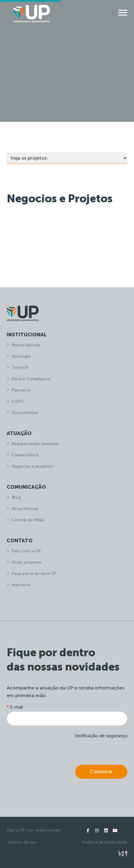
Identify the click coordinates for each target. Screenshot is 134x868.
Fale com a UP (26, 551)
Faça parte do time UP (34, 574)
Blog (16, 497)
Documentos (25, 413)
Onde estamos (26, 562)
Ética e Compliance (31, 379)
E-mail (15, 707)
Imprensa (21, 585)
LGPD (18, 401)
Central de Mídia (28, 520)
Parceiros (21, 390)
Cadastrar (101, 772)
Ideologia (21, 356)
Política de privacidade (105, 842)
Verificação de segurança (101, 736)
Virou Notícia (25, 509)
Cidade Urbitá (25, 455)
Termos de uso (22, 842)
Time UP (20, 368)
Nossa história (26, 345)
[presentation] (81, 752)
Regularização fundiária (35, 444)
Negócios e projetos (32, 466)
